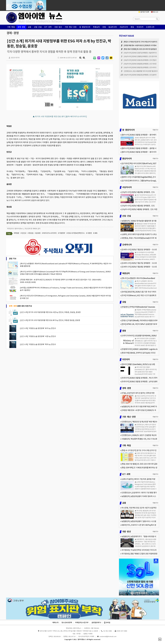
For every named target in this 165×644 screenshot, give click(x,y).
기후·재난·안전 (71, 27)
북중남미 (96, 27)
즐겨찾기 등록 (144, 12)
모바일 (107, 623)
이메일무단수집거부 (82, 623)
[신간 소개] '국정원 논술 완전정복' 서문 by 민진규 (38, 336)
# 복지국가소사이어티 (49, 233)
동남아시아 (113, 27)
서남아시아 (124, 27)
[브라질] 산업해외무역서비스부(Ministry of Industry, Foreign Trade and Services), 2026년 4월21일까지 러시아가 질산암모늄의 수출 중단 (66, 289)
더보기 (155, 130)
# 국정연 (89, 233)
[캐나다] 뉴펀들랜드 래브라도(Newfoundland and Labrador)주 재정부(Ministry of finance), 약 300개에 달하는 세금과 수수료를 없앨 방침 (66, 265)
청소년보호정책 (67, 623)
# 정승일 (31, 233)
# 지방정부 (62, 233)
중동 (132, 27)
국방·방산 (58, 27)
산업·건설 (38, 27)
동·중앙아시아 (85, 27)
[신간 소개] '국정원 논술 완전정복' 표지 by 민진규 (38, 328)
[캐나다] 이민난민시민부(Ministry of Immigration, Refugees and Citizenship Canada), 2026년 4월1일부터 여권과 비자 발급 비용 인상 (65, 297)
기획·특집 (11, 27)
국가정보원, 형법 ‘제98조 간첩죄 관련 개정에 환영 (140, 554)
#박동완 (17, 233)
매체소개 (55, 623)
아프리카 (140, 27)
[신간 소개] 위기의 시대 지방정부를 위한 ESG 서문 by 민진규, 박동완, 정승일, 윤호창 (50, 312)
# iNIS (95, 233)
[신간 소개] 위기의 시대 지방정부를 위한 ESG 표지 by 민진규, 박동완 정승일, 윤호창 (50, 320)
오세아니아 (150, 27)
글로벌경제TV (96, 623)
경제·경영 (21, 27)
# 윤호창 (38, 233)
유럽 (104, 27)
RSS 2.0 (155, 12)
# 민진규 (23, 233)
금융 (30, 27)
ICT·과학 (48, 27)
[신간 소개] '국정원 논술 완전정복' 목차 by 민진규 (38, 344)
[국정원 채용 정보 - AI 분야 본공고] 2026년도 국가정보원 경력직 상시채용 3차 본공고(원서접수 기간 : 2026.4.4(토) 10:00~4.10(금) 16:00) (61, 281)
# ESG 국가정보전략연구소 (76, 233)
